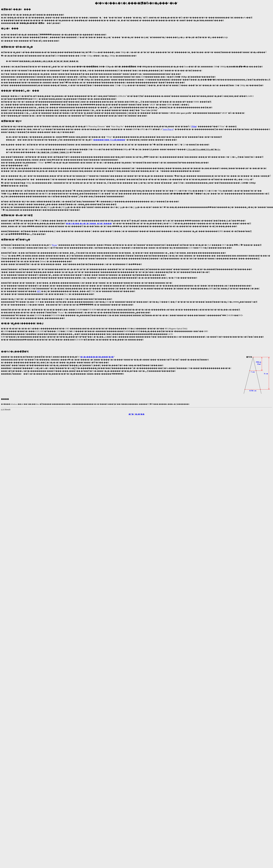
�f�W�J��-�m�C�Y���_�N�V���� (89, 224)
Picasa (54, 245)
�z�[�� (140, 414)
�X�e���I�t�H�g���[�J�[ (97, 357)
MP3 (39, 291)
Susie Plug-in (168, 129)
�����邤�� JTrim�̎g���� (109, 140)
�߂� (131, 414)
